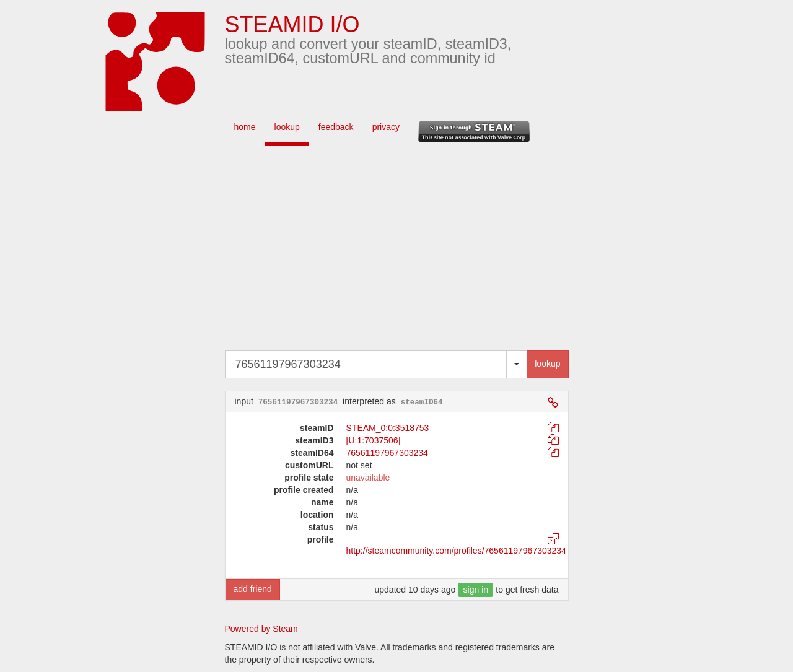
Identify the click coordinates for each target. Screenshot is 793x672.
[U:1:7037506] (374, 440)
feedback (336, 127)
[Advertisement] (415, 251)
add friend (253, 589)
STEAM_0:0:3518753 (388, 428)
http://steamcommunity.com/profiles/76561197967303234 (456, 551)
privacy (386, 127)
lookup (287, 127)
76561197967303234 (387, 453)
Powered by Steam (261, 629)
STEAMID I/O (292, 24)
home (245, 127)
